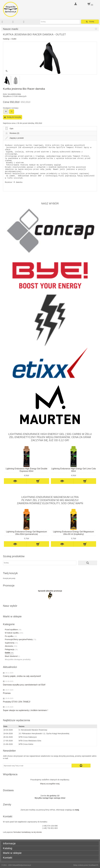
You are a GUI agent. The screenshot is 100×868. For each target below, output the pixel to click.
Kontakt (7, 858)
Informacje (9, 843)
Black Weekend (12, 656)
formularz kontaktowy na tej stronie (28, 832)
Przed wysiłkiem (13, 630)
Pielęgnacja (11, 649)
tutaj (77, 810)
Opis (9, 129)
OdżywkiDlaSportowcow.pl (21, 865)
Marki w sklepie (12, 853)
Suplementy (11, 643)
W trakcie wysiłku (14, 633)
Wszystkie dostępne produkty (18, 659)
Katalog (6, 39)
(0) (92, 5)
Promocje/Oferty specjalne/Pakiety (20, 639)
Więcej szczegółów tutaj (50, 784)
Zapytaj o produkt (14, 138)
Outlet (14, 39)
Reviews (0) (12, 133)
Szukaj (90, 22)
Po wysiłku (11, 636)
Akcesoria (11, 646)
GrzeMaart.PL (93, 865)
